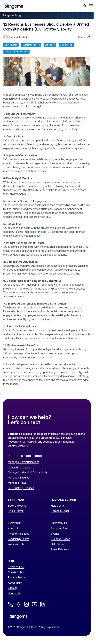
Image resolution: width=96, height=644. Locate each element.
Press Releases (60, 549)
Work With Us (16, 544)
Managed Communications (24, 462)
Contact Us (15, 593)
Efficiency (50, 45)
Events (55, 534)
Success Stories (60, 539)
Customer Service (31, 45)
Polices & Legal (60, 511)
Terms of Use (16, 567)
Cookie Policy (16, 572)
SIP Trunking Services (21, 488)
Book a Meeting (17, 506)
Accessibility (15, 583)
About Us (13, 528)
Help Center (58, 506)
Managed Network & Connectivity (28, 472)
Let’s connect (24, 423)
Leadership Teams (19, 539)
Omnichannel (66, 45)
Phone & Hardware (19, 467)
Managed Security (19, 478)
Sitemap (13, 588)
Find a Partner (16, 511)
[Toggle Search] (85, 6)
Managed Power (18, 483)
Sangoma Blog (60, 528)
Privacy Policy (16, 577)
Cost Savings (11, 45)
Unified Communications (16, 52)
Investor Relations (19, 534)
